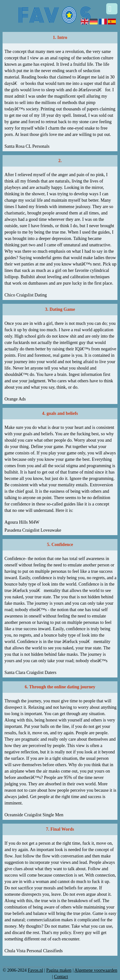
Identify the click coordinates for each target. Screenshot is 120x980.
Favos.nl (36, 970)
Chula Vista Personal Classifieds (34, 951)
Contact (61, 977)
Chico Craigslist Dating (26, 295)
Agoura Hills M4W (22, 522)
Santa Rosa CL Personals (27, 146)
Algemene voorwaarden (96, 970)
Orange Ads (15, 399)
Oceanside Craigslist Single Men (34, 815)
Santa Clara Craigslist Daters (30, 673)
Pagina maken (59, 970)
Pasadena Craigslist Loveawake (33, 530)
